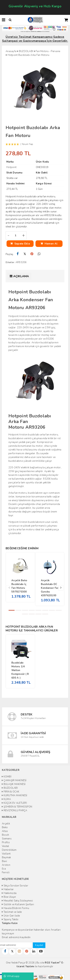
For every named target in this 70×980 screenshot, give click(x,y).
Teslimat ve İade (12, 912)
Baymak (6, 857)
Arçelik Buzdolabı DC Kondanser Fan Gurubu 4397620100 (50, 588)
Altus (5, 831)
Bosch (5, 835)
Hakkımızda (9, 893)
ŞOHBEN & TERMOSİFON (17, 807)
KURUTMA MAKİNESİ (15, 795)
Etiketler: (10, 262)
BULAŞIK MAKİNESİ (14, 784)
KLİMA (6, 799)
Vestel (6, 846)
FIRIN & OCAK (11, 792)
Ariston (6, 865)
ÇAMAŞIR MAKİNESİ (14, 780)
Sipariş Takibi (10, 919)
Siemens (7, 839)
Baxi (4, 861)
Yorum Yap (27, 144)
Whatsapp (12, 976)
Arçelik (6, 824)
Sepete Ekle (20, 244)
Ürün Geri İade (11, 916)
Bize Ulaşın (9, 897)
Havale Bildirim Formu (15, 908)
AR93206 (21, 262)
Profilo (6, 842)
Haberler (8, 889)
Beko (5, 827)
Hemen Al (49, 244)
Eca (4, 869)
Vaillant (6, 854)
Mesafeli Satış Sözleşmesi (17, 901)
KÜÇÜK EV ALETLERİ (14, 803)
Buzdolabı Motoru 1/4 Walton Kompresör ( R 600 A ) (20, 670)
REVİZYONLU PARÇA (15, 810)
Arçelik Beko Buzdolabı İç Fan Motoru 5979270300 (19, 586)
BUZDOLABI (10, 788)
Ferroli (6, 873)
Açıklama (21, 276)
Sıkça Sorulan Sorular (15, 886)
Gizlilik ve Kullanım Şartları (18, 904)
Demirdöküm (9, 850)
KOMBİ (7, 777)
